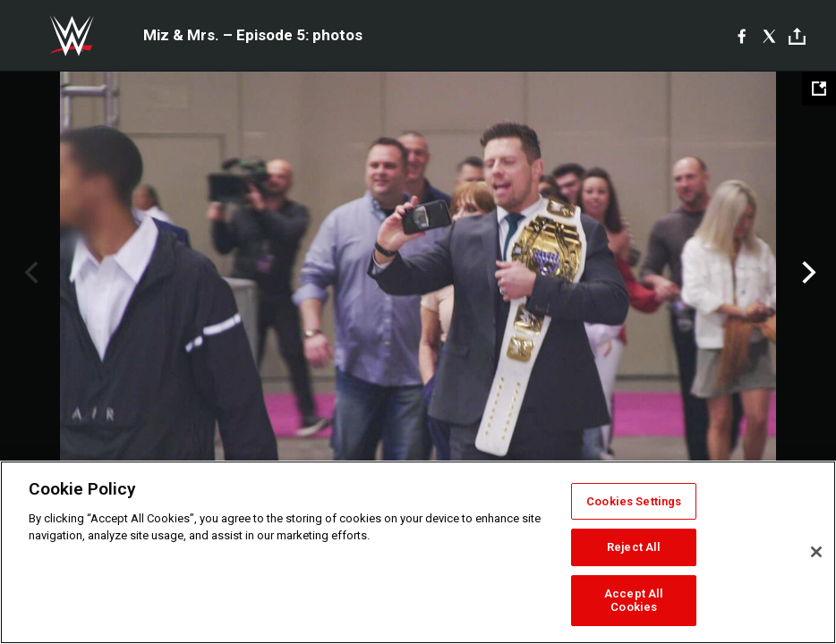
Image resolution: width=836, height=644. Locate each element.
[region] (418, 552)
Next (807, 273)
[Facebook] (742, 36)
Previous (29, 273)
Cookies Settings (634, 501)
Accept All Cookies (634, 601)
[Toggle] (797, 36)
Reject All (634, 547)
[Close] (816, 552)
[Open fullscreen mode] (819, 89)
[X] (769, 36)
